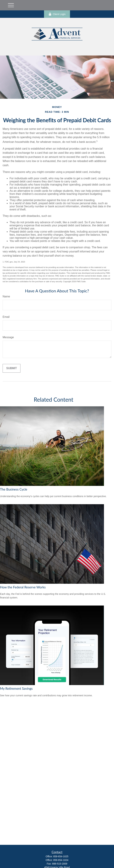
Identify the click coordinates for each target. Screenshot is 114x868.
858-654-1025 (61, 856)
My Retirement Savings (16, 689)
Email (6, 317)
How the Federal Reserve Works (23, 587)
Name (6, 296)
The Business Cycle (14, 489)
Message (8, 337)
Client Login (57, 14)
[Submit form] (12, 368)
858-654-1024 (61, 860)
